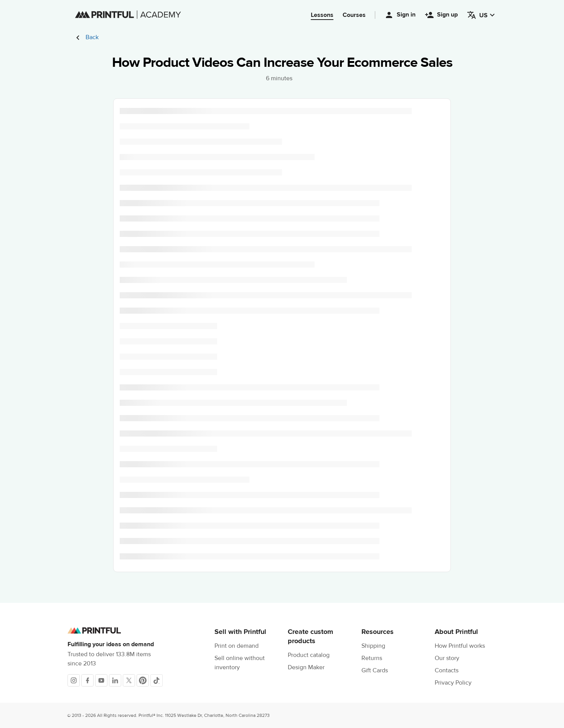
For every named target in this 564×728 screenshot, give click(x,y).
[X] (129, 680)
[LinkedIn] (115, 680)
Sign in (400, 15)
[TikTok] (157, 680)
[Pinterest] (143, 680)
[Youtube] (101, 680)
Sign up (441, 15)
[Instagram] (74, 680)
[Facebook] (87, 680)
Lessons (322, 15)
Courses (354, 15)
